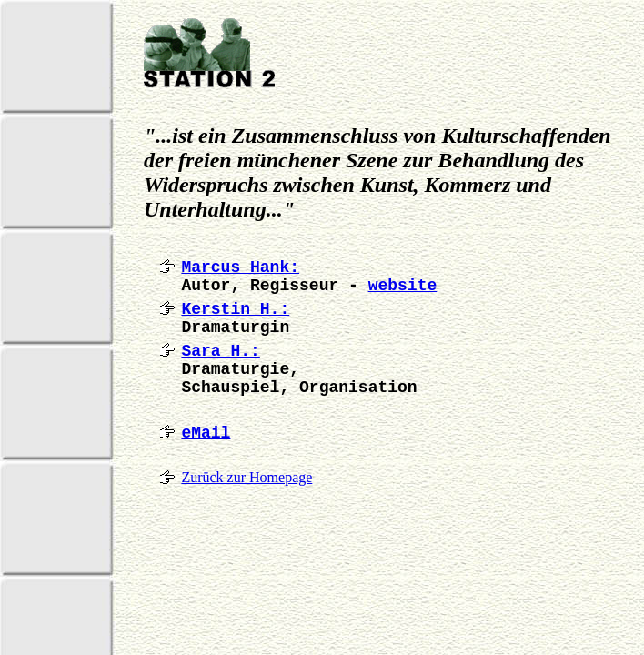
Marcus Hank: (240, 267)
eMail (206, 433)
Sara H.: (220, 351)
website (403, 286)
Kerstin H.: (235, 309)
